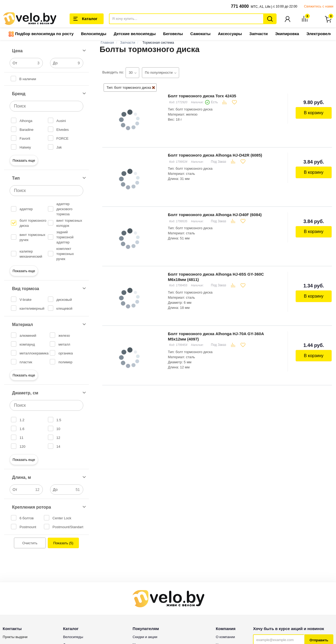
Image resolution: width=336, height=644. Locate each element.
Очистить (30, 544)
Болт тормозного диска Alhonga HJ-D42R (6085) (215, 155)
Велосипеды (94, 34)
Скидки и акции (145, 637)
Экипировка (287, 34)
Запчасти (258, 34)
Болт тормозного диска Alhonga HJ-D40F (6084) (214, 214)
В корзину (314, 113)
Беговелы (173, 34)
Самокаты (200, 34)
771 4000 (240, 6)
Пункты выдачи (15, 637)
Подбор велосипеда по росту (41, 35)
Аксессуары (230, 34)
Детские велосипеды (135, 34)
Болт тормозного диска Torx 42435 (202, 96)
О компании (225, 637)
